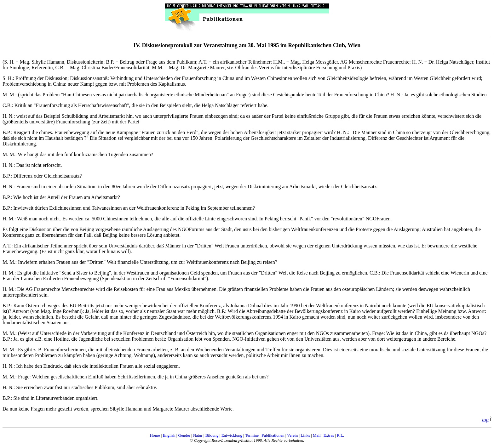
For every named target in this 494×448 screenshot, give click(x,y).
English (169, 435)
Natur (198, 435)
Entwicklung (232, 435)
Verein (292, 435)
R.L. (340, 435)
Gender (184, 435)
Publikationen (273, 435)
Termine (252, 435)
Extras (329, 435)
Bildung (212, 435)
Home (155, 435)
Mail (317, 435)
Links (305, 435)
